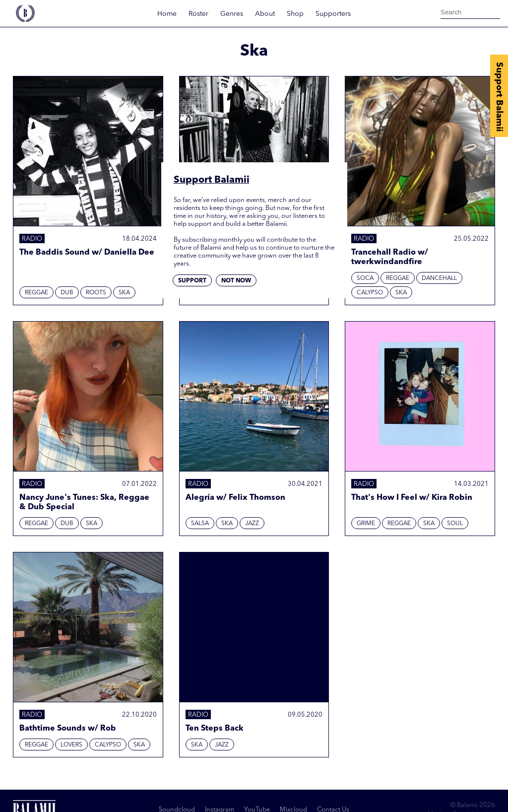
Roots (96, 293)
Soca (365, 278)
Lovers (71, 745)
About (265, 14)
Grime (366, 524)
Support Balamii (499, 97)
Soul (455, 524)
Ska (124, 293)
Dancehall (439, 278)
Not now (236, 281)
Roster (198, 14)
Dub (67, 293)
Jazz (252, 524)
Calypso (370, 293)
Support (192, 281)
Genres (232, 14)
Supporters (333, 14)
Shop (295, 14)
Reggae (36, 293)
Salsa (200, 524)
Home (167, 14)
